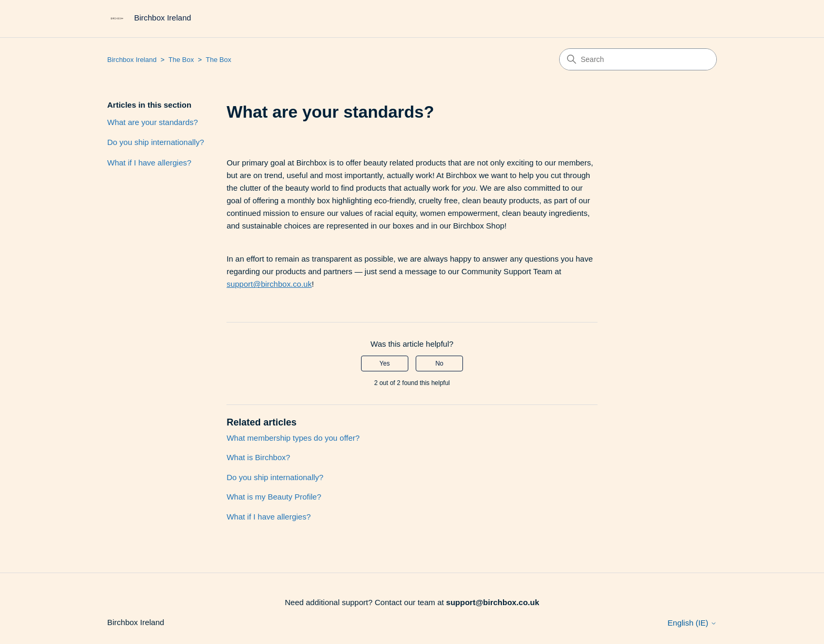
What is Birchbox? (258, 457)
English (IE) (692, 623)
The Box (181, 60)
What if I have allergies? (149, 163)
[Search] (638, 59)
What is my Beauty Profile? (274, 497)
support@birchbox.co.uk (269, 284)
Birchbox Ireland (132, 60)
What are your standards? (153, 122)
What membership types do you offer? (293, 438)
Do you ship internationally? (156, 142)
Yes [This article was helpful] (385, 363)
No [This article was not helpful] (439, 363)
